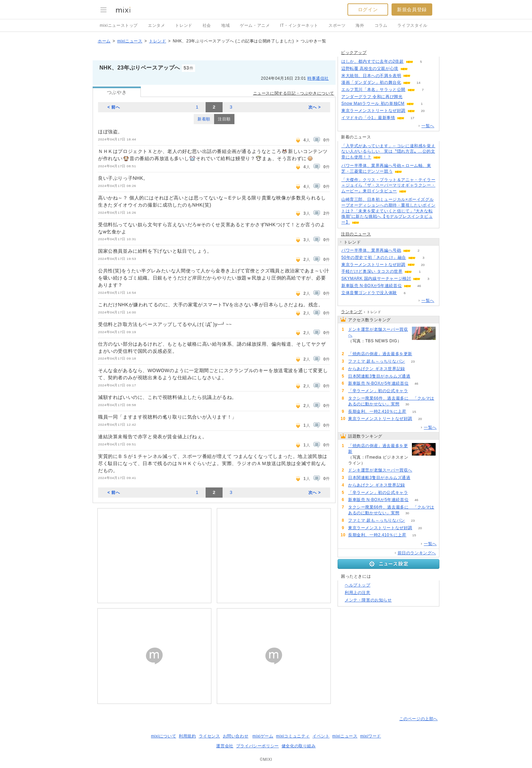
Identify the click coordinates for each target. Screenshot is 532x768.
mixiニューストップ (119, 25)
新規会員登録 (412, 9)
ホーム (104, 41)
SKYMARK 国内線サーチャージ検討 (376, 279)
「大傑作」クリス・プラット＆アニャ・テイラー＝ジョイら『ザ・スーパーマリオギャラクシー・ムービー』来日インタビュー (388, 186)
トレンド (184, 25)
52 (416, 391)
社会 (207, 25)
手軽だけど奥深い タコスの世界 (372, 271)
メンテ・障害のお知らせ (368, 600)
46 (419, 286)
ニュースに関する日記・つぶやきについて (294, 93)
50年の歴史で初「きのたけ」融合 (374, 257)
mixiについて (164, 736)
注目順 (224, 119)
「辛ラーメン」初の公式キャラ (378, 391)
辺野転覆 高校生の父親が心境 (370, 69)
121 (419, 76)
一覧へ (428, 126)
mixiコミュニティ (293, 736)
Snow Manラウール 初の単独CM (373, 103)
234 (420, 354)
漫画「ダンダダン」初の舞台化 (371, 82)
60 (415, 69)
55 (410, 97)
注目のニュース (356, 234)
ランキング (352, 312)
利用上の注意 (358, 593)
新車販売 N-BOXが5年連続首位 (372, 286)
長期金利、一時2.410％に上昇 (377, 411)
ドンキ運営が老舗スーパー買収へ (378, 332)
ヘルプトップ (358, 585)
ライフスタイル (412, 25)
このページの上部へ (419, 719)
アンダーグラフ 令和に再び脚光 (372, 97)
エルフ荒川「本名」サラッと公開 (373, 90)
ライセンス (210, 736)
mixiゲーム (263, 736)
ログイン (368, 9)
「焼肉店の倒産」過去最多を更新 (380, 354)
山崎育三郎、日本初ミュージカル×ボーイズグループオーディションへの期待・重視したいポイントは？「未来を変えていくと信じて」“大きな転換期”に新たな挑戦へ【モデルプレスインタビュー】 (388, 211)
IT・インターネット (299, 25)
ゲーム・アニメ (255, 25)
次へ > (315, 107)
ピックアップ (354, 53)
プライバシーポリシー (258, 746)
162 (356, 347)
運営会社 (225, 746)
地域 (225, 25)
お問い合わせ (236, 736)
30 (407, 404)
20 (423, 111)
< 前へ (114, 107)
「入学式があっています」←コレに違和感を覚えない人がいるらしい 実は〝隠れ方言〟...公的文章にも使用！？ (388, 152)
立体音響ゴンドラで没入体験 (369, 293)
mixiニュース (130, 41)
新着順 (204, 119)
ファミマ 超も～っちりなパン (377, 361)
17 (412, 118)
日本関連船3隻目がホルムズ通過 (379, 376)
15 (414, 412)
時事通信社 (318, 78)
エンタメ (156, 25)
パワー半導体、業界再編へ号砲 (371, 250)
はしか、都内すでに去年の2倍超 (373, 61)
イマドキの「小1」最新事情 (368, 118)
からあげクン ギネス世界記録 (377, 369)
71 (418, 376)
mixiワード (370, 736)
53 (413, 369)
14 (419, 83)
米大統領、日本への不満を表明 (371, 76)
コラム (381, 25)
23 (413, 361)
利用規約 (187, 736)
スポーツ (337, 25)
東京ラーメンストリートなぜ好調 (373, 111)
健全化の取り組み (299, 746)
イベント (321, 736)
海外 (360, 25)
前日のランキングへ (417, 553)
